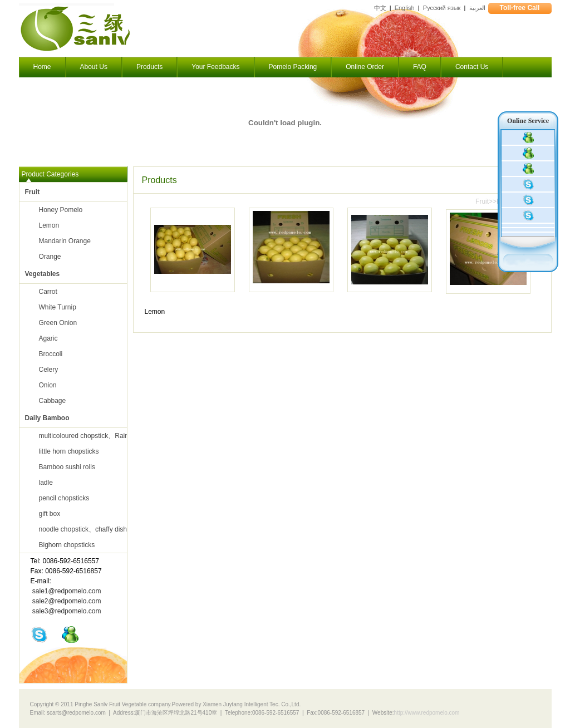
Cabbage (53, 401)
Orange (50, 257)
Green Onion (58, 323)
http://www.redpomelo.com (427, 713)
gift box (50, 514)
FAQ (420, 67)
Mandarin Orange (65, 241)
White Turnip (58, 307)
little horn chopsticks (69, 451)
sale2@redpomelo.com (67, 601)
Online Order (365, 67)
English (405, 8)
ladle (46, 483)
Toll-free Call (520, 8)
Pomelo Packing (293, 67)
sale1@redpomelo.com (67, 591)
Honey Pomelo (61, 210)
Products (149, 67)
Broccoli (51, 354)
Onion (48, 385)
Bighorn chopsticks (67, 545)
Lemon (49, 225)
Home (42, 67)
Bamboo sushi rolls (67, 467)
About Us (94, 67)
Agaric (48, 338)
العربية (477, 8)
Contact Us (472, 67)
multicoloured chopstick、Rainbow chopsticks (107, 436)
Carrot (48, 292)
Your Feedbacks (215, 67)
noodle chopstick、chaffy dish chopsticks (100, 529)
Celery (49, 370)
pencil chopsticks (64, 498)
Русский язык (442, 8)
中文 (380, 8)
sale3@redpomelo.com (67, 611)
